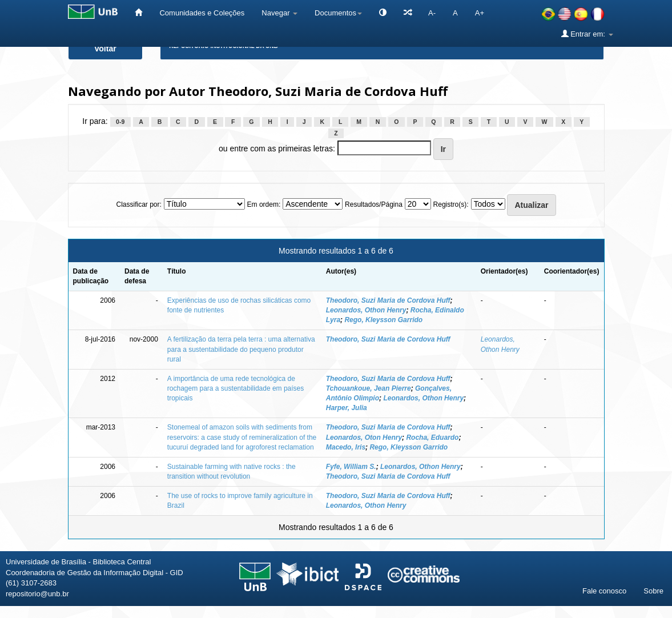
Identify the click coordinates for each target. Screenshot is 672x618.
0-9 (120, 122)
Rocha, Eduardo (432, 438)
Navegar (279, 13)
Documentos (338, 13)
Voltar (105, 49)
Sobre (653, 591)
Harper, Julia (347, 408)
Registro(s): (451, 204)
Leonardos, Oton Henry (364, 438)
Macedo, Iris (346, 447)
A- (432, 13)
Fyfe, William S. (351, 467)
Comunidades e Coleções (202, 13)
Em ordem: (264, 204)
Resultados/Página (374, 204)
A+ (480, 13)
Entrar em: (587, 34)
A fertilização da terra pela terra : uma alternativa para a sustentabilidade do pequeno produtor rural (241, 349)
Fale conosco (604, 591)
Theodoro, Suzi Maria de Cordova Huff (388, 300)
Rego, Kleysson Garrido (383, 320)
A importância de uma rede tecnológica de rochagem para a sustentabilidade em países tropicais (236, 388)
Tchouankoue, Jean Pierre (369, 388)
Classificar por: (138, 204)
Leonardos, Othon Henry (366, 310)
